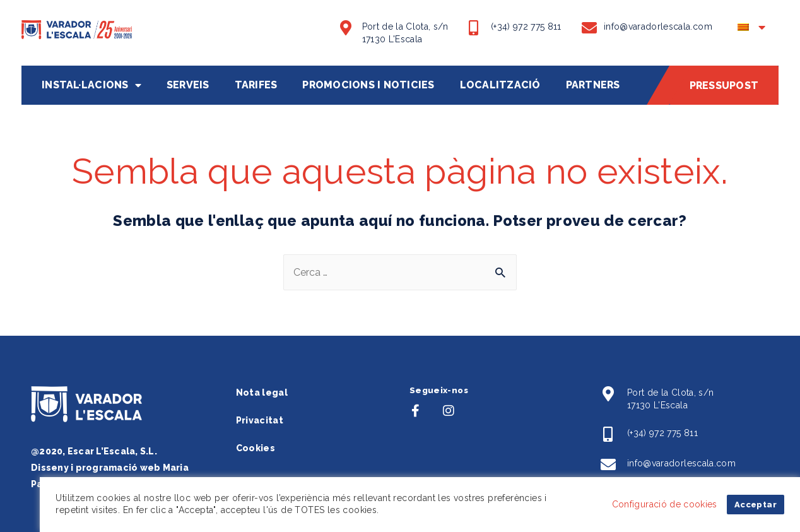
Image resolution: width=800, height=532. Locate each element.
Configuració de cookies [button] (665, 504)
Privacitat (260, 420)
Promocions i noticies (368, 85)
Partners (593, 85)
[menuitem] (752, 31)
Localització (500, 85)
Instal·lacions (91, 85)
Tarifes (256, 85)
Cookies (256, 448)
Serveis (188, 85)
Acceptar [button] (756, 505)
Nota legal (262, 393)
